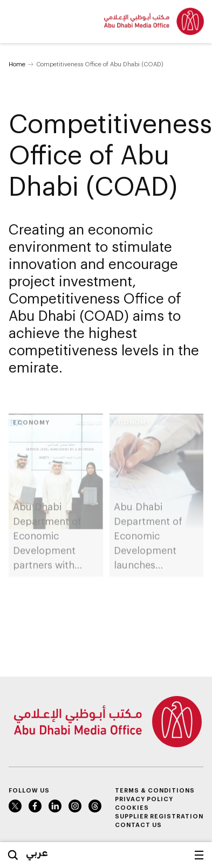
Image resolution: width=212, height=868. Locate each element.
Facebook (35, 806)
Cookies (132, 807)
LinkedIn (55, 806)
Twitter (15, 806)
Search (13, 855)
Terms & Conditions (155, 790)
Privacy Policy (144, 799)
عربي (37, 852)
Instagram (75, 806)
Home (17, 64)
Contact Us (138, 825)
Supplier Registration (159, 816)
